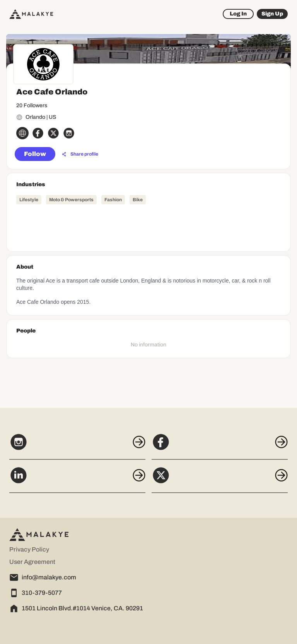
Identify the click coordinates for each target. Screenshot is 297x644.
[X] (220, 480)
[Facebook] (220, 446)
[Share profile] (80, 154)
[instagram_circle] (69, 133)
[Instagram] (77, 446)
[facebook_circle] (38, 133)
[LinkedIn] (77, 480)
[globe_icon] (22, 133)
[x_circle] (53, 133)
